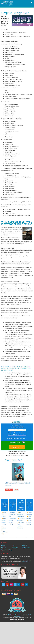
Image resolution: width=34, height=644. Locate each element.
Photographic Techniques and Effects (18, 483)
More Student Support (4, 520)
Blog (13, 545)
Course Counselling (6, 550)
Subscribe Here (26, 561)
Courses (3, 548)
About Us (25, 545)
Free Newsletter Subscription (20, 514)
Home (3, 545)
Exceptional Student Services (12, 520)
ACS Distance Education (14, 615)
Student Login (26, 548)
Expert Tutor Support (4, 514)
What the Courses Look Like (12, 514)
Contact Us (15, 548)
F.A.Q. (11, 524)
